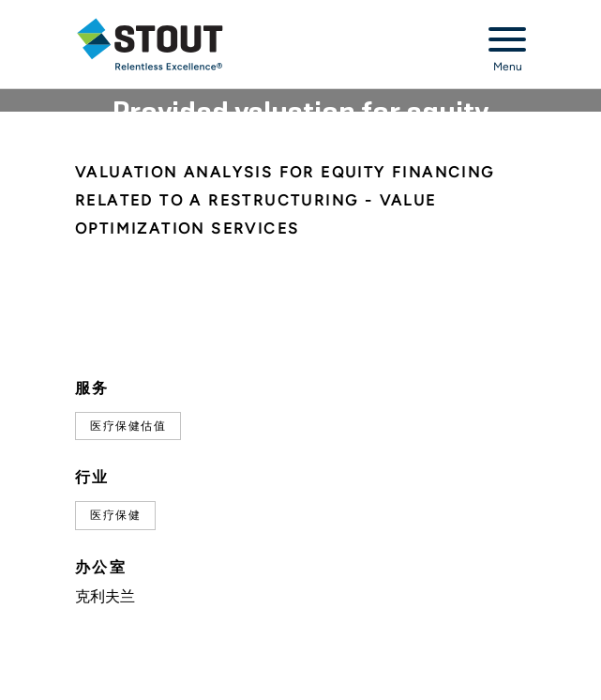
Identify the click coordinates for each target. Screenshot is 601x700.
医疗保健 (115, 515)
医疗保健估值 (128, 426)
